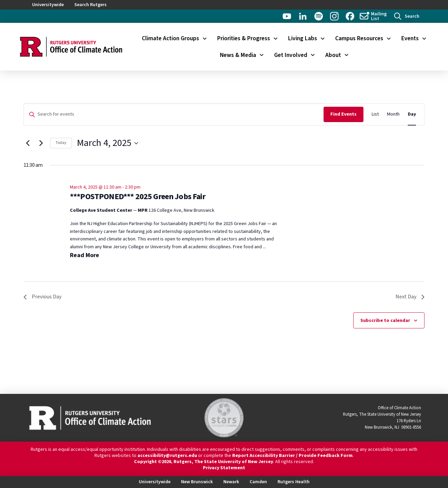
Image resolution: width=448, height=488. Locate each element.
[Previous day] (28, 143)
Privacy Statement (224, 468)
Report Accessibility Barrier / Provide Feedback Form (292, 456)
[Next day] (41, 143)
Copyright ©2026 (153, 462)
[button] (407, 16)
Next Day (410, 297)
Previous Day (42, 297)
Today (61, 143)
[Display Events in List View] (375, 114)
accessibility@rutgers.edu (167, 456)
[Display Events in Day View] (412, 114)
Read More (85, 255)
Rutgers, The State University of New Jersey (223, 462)
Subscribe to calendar (385, 321)
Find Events (344, 114)
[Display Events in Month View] (393, 114)
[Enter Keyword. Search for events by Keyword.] (174, 114)
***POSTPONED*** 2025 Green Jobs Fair (138, 197)
